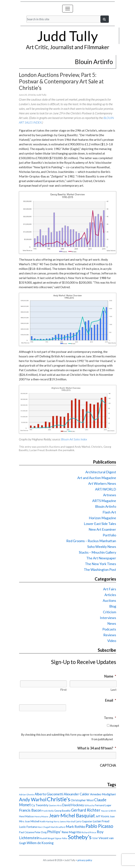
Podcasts (109, 629)
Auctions (55, 447)
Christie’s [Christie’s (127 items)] (59, 799)
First (64, 690)
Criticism (110, 612)
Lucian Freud (37, 450)
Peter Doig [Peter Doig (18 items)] (41, 832)
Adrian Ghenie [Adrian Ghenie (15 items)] (27, 794)
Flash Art (109, 512)
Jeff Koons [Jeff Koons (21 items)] (102, 816)
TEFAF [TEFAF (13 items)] (95, 838)
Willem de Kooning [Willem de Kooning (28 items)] (40, 843)
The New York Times (101, 564)
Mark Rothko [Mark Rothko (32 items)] (76, 827)
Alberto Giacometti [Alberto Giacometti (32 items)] (49, 794)
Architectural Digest (101, 472)
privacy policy (85, 860)
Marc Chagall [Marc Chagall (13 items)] (44, 827)
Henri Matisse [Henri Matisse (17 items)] (26, 816)
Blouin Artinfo (106, 506)
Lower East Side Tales (100, 524)
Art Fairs (110, 589)
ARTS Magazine (104, 501)
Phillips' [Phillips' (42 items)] (54, 832)
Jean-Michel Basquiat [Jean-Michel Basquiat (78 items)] (72, 815)
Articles (110, 595)
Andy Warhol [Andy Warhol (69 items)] (33, 799)
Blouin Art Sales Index (74, 439)
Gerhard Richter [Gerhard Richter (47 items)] (86, 810)
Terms (110, 718)
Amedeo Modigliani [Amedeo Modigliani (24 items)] (103, 794)
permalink (69, 450)
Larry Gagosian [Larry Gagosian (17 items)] (84, 821)
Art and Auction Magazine (97, 478)
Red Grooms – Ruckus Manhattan (91, 541)
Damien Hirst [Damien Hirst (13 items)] (55, 805)
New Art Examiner (102, 529)
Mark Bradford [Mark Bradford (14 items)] (58, 827)
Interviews (108, 618)
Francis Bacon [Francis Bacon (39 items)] (30, 810)
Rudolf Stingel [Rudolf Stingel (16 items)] (47, 838)
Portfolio (109, 535)
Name (110, 676)
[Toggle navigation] (68, 9)
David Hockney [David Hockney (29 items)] (73, 805)
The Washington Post (100, 569)
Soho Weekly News (102, 547)
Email (111, 700)
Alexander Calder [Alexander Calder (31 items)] (77, 794)
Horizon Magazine (102, 518)
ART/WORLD (106, 489)
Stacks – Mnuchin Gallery (97, 552)
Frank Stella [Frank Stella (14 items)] (48, 811)
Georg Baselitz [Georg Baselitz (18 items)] (62, 811)
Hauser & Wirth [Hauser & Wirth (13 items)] (109, 811)
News (112, 623)
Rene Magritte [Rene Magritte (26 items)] (71, 832)
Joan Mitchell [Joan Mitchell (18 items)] (32, 821)
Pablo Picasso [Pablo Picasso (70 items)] (99, 826)
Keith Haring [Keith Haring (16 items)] (46, 821)
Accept (115, 725)
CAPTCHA (108, 765)
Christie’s (97, 447)
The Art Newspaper (101, 558)
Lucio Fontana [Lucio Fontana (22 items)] (28, 827)
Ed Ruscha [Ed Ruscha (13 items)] (89, 805)
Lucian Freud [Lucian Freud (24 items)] (101, 821)
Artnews (110, 495)
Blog (113, 606)
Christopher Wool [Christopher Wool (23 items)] (82, 800)
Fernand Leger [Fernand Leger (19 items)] (103, 805)
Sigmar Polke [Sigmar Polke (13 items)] (61, 838)
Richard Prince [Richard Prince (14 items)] (89, 832)
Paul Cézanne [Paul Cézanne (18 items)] (27, 832)
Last (114, 690)
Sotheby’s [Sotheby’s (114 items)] (80, 837)
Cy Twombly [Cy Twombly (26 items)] (40, 805)
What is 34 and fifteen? (97, 748)
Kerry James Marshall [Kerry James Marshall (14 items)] (64, 821)
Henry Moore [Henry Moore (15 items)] (41, 816)
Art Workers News (102, 483)
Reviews (110, 635)
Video (112, 641)
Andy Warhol (82, 447)
